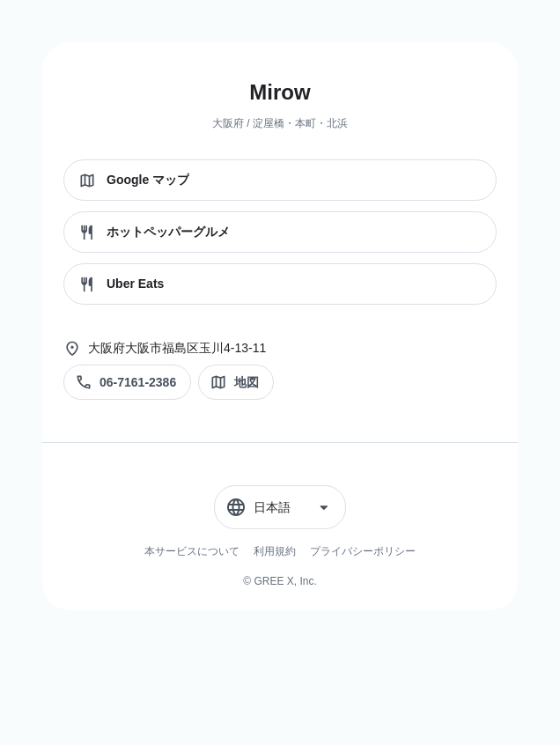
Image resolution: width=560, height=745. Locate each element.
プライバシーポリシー (363, 551)
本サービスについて (192, 551)
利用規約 (275, 551)
